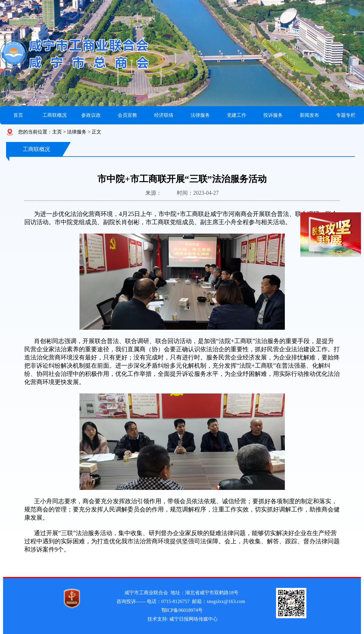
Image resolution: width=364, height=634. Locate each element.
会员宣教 (127, 115)
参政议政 (91, 115)
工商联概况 (55, 115)
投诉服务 (273, 115)
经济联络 (164, 115)
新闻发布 (309, 115)
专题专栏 (346, 115)
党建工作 (237, 115)
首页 (18, 115)
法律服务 (200, 115)
